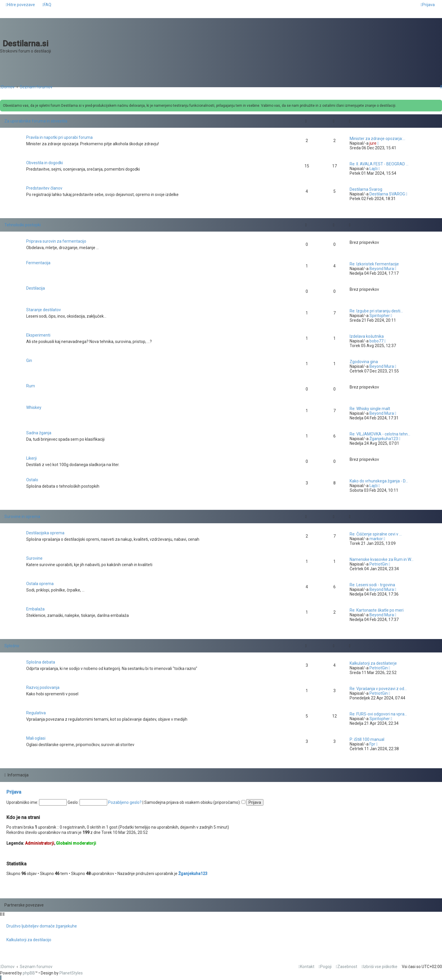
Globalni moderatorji (76, 843)
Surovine (34, 558)
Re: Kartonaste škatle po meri (377, 610)
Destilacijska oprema (45, 533)
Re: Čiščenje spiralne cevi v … (376, 534)
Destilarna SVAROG (387, 194)
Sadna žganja (39, 433)
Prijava (14, 792)
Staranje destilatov (44, 310)
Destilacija (36, 288)
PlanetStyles (71, 973)
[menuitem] (47, 5)
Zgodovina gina (364, 362)
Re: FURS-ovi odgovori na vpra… (378, 714)
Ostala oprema (40, 584)
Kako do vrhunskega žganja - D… (379, 481)
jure (373, 143)
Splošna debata (41, 662)
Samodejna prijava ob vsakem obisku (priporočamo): (195, 802)
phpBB (29, 973)
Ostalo (32, 480)
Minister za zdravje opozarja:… (377, 139)
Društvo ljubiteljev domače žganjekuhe (42, 926)
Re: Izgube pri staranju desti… (376, 311)
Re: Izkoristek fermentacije (374, 264)
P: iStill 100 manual (367, 739)
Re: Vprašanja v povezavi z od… (378, 689)
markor (376, 539)
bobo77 (376, 341)
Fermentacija (38, 263)
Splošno (12, 646)
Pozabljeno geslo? (125, 802)
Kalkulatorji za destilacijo (29, 940)
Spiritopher (380, 316)
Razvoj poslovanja (43, 687)
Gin (29, 360)
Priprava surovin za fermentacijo (56, 241)
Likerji (31, 458)
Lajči (374, 169)
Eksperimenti (38, 335)
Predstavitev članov (44, 188)
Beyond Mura (382, 269)
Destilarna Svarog (366, 189)
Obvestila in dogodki (45, 163)
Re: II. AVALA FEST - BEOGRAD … (379, 164)
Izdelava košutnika (367, 336)
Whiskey (34, 407)
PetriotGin (379, 564)
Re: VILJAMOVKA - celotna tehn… (380, 434)
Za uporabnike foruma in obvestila (36, 121)
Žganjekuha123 (384, 439)
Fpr (372, 744)
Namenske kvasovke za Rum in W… (382, 559)
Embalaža (35, 609)
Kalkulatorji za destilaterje (373, 663)
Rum (31, 386)
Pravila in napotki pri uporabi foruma (59, 137)
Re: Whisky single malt (370, 409)
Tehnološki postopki (23, 225)
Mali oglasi (36, 738)
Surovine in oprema (22, 517)
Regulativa (36, 713)
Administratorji (40, 843)
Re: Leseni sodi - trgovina (372, 585)
